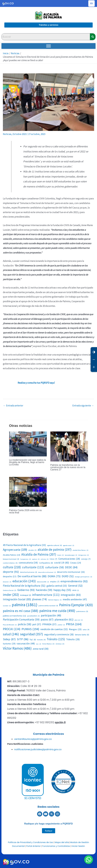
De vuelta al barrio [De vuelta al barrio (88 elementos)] (32, 576)
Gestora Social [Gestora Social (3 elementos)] (10, 590)
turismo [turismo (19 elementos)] (9, 644)
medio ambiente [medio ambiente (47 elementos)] (75, 599)
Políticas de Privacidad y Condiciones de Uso (31, 842)
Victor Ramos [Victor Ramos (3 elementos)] (48, 644)
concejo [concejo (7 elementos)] (86, 559)
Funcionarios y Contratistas (56, 846)
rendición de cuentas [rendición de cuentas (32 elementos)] (54, 629)
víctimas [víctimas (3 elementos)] (60, 644)
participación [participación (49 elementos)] (51, 615)
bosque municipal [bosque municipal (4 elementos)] (11, 559)
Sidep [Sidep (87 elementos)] (9, 639)
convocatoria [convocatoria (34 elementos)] (28, 563)
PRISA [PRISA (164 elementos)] (74, 624)
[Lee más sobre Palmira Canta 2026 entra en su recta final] (28, 492)
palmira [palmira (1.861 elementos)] (25, 605)
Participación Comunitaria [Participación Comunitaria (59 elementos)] (21, 620)
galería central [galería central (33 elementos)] (57, 586)
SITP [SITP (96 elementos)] (23, 639)
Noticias (7, 134)
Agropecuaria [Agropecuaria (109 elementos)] (15, 550)
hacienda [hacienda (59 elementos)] (44, 590)
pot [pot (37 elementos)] (37, 624)
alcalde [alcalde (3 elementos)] (32, 550)
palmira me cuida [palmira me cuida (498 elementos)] (57, 611)
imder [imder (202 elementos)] (11, 595)
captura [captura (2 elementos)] (36, 559)
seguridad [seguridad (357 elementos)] (32, 634)
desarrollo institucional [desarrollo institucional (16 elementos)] (71, 572)
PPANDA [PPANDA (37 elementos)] (49, 624)
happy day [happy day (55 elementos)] (62, 590)
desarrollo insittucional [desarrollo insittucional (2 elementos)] (47, 572)
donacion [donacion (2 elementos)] (7, 582)
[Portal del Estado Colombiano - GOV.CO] (8, 3)
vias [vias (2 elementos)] (39, 644)
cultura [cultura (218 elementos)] (12, 567)
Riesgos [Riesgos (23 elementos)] (75, 629)
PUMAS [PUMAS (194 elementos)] (30, 629)
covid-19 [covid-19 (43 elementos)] (62, 563)
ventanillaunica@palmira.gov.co (33, 739)
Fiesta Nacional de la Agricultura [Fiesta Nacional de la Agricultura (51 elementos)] (24, 586)
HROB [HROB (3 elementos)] (76, 590)
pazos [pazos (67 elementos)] (47, 620)
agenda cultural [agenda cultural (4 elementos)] (54, 545)
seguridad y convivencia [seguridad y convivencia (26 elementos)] (59, 635)
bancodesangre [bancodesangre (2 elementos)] (71, 555)
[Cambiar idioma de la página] (91, 3)
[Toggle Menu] (48, 46)
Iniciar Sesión (78, 846)
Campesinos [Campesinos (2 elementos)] (26, 559)
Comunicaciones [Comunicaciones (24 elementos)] (69, 559)
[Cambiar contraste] (94, 352)
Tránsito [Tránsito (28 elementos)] (73, 640)
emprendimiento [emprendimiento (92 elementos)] (74, 581)
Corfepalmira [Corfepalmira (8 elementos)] (46, 563)
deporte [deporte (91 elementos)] (11, 572)
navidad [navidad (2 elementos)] (7, 606)
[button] (90, 862)
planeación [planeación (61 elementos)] (64, 620)
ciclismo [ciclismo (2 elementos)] (45, 559)
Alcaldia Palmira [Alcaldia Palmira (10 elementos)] (12, 555)
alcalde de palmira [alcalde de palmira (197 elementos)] (55, 550)
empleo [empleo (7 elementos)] (55, 582)
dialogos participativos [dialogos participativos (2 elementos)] (83, 577)
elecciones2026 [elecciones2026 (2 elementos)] (43, 582)
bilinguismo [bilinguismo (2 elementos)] (84, 555)
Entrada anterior (13, 406)
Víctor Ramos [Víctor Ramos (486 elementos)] (17, 648)
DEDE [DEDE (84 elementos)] (71, 567)
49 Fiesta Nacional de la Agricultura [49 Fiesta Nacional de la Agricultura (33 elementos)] (24, 545)
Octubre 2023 (20, 134)
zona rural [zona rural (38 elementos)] (41, 649)
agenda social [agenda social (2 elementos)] (69, 546)
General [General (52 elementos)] (75, 586)
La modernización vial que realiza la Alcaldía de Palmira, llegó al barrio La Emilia (28, 462)
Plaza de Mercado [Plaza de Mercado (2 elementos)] (10, 625)
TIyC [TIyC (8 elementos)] (33, 640)
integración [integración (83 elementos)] (71, 595)
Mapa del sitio (62, 842)
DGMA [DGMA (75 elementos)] (54, 576)
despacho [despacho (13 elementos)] (10, 577)
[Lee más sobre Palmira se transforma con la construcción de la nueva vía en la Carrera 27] (69, 446)
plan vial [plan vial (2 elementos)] (79, 620)
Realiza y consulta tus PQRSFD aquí (36, 383)
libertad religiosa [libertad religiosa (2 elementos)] (55, 600)
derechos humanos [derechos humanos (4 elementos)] (29, 572)
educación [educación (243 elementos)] (24, 581)
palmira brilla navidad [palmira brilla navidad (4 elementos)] (48, 606)
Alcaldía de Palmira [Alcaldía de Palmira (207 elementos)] (39, 554)
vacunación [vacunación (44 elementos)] (26, 644)
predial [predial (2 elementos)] (61, 625)
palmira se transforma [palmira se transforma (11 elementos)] (14, 616)
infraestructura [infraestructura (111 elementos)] (46, 595)
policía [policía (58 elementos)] (25, 624)
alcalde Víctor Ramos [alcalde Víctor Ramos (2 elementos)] (80, 550)
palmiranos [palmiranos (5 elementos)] (82, 611)
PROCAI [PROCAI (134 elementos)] (12, 629)
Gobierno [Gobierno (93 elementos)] (26, 590)
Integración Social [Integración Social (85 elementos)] (17, 599)
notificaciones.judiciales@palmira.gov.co (38, 749)
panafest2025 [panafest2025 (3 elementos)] (33, 616)
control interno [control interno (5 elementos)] (10, 563)
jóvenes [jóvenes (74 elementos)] (39, 599)
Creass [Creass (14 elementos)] (76, 563)
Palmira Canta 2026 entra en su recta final (25, 511)
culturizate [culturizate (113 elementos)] (33, 567)
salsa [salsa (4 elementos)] (86, 630)
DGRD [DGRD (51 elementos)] (68, 576)
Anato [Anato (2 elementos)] (61, 555)
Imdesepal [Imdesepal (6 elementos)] (26, 595)
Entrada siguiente (83, 406)
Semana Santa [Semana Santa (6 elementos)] (82, 635)
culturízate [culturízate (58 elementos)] (55, 567)
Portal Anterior (34, 846)
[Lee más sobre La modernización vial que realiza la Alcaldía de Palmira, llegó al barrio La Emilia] (28, 444)
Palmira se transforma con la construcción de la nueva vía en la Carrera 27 (68, 467)
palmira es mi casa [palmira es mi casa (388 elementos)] (21, 611)
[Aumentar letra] (94, 367)
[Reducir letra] (94, 360)
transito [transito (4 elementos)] (41, 640)
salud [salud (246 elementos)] (11, 634)
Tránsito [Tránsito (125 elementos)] (56, 639)
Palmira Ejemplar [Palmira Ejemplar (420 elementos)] (76, 605)
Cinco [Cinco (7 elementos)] (53, 559)
